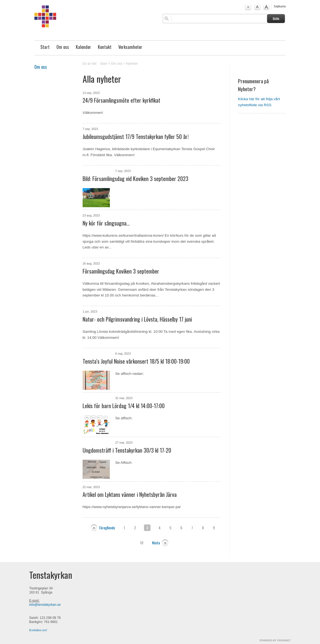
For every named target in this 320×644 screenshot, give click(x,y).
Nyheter (132, 64)
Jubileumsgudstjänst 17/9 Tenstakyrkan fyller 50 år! (136, 136)
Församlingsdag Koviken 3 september (121, 271)
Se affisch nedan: (130, 374)
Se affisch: (124, 418)
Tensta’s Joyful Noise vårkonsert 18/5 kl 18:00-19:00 (136, 361)
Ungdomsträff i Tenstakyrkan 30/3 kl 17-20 (127, 450)
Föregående (107, 528)
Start (45, 47)
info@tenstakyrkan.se (45, 605)
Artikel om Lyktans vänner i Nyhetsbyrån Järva (130, 494)
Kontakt (105, 47)
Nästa (156, 543)
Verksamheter (130, 47)
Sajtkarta (280, 6)
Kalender (83, 47)
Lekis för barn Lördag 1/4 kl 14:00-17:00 (124, 406)
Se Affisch (123, 463)
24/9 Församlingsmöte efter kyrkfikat (121, 100)
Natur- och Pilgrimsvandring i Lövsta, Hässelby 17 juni (137, 319)
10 (142, 543)
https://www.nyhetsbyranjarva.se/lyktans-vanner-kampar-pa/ (132, 507)
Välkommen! (93, 113)
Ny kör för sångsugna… (106, 223)
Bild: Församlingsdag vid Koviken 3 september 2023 (135, 179)
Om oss (63, 47)
